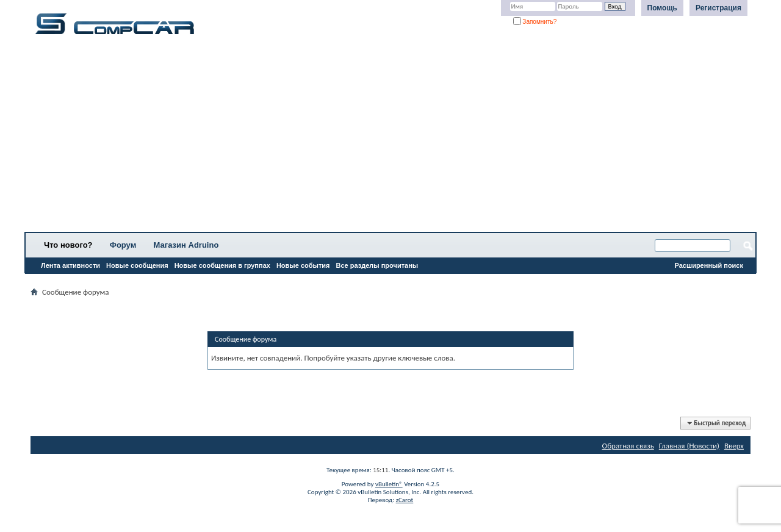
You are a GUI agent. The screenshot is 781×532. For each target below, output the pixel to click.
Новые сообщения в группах (222, 265)
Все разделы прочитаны (377, 265)
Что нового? (68, 245)
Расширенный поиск (709, 265)
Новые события (303, 265)
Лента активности (70, 265)
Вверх (734, 446)
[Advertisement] (381, 137)
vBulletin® (389, 484)
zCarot (405, 500)
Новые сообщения (137, 265)
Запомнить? (535, 22)
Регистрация (718, 8)
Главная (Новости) (689, 446)
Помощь (662, 8)
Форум (123, 245)
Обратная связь (628, 446)
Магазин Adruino (186, 245)
